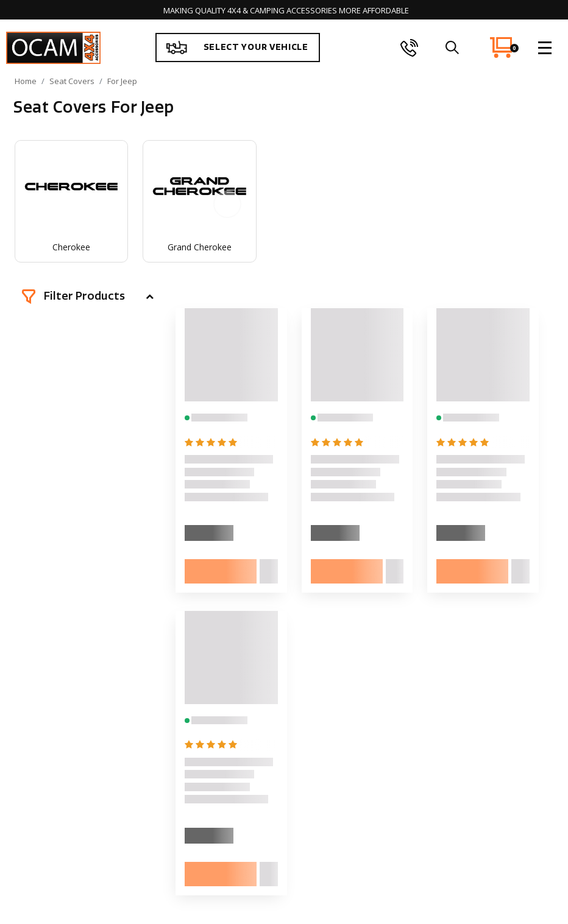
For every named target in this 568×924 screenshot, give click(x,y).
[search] (453, 48)
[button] (88, 297)
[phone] (409, 48)
